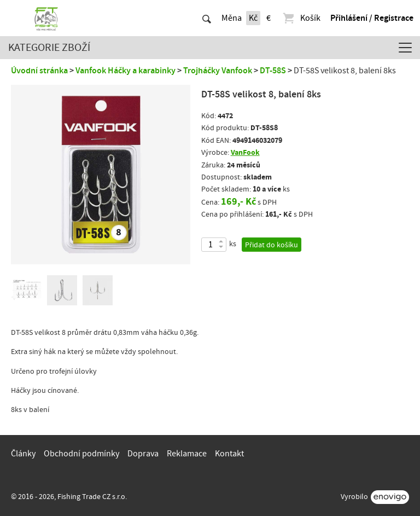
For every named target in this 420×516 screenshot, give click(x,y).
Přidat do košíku (272, 245)
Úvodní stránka (39, 71)
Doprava (143, 454)
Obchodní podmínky (81, 454)
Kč (253, 18)
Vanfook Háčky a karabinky (126, 71)
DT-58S (273, 71)
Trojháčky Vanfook (218, 71)
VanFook (245, 152)
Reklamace (187, 454)
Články (23, 454)
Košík (301, 18)
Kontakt (229, 454)
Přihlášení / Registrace (372, 18)
